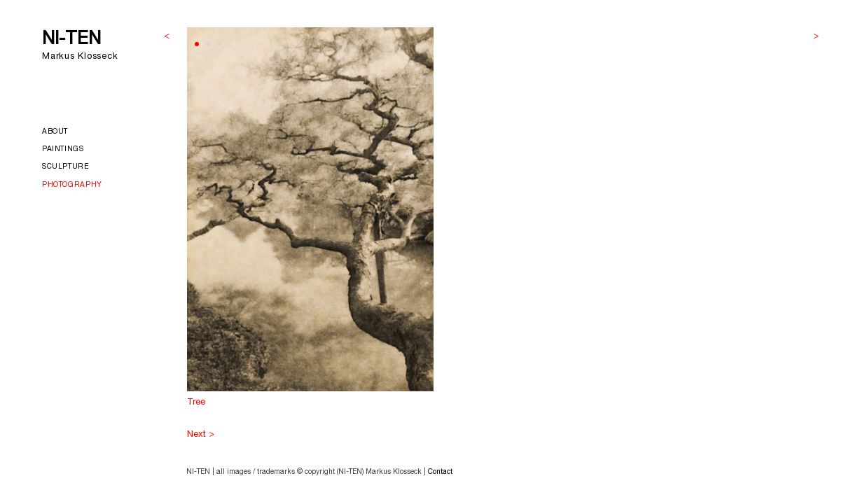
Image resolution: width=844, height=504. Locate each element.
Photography (72, 185)
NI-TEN (71, 40)
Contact (440, 472)
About (55, 132)
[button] (197, 44)
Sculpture (65, 167)
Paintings (63, 150)
